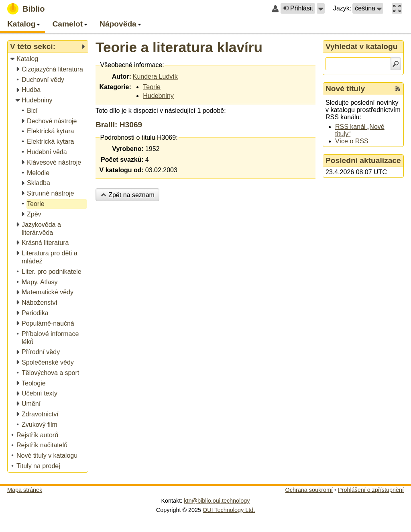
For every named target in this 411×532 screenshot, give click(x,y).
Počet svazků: (122, 160)
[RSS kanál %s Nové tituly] (398, 89)
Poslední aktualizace (363, 160)
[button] (321, 8)
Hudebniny (158, 96)
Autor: (122, 76)
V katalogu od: (122, 170)
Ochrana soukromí (309, 490)
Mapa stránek (25, 490)
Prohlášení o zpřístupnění (371, 490)
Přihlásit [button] (298, 8)
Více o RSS (352, 141)
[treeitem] (48, 59)
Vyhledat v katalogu (362, 46)
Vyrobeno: (128, 149)
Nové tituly (345, 89)
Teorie (152, 87)
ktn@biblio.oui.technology (217, 501)
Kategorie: (115, 87)
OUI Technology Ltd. (229, 510)
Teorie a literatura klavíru (179, 47)
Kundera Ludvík (155, 76)
